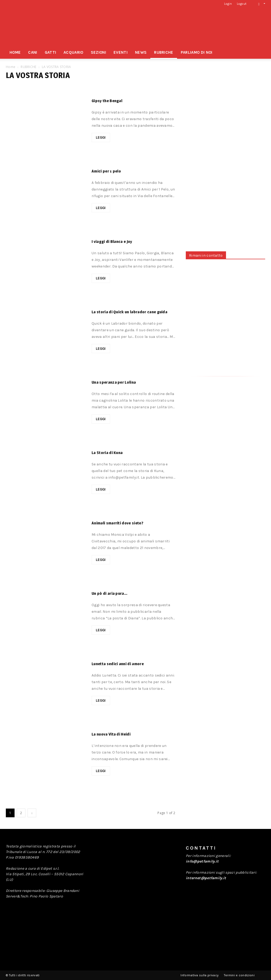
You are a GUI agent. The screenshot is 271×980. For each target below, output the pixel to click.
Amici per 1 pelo (106, 171)
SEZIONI (98, 52)
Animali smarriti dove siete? (118, 523)
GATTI (51, 52)
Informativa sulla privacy (200, 975)
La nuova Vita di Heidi (111, 734)
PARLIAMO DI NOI (197, 52)
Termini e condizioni (239, 975)
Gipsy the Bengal (107, 101)
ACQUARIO (73, 52)
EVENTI (121, 52)
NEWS (141, 52)
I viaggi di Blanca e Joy (112, 241)
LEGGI (101, 137)
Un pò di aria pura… (109, 593)
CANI (33, 52)
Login (228, 4)
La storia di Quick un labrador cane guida (129, 312)
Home (11, 67)
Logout (242, 4)
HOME (15, 52)
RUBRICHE (164, 52)
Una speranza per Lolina (114, 382)
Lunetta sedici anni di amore (118, 664)
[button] (260, 4)
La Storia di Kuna (107, 453)
